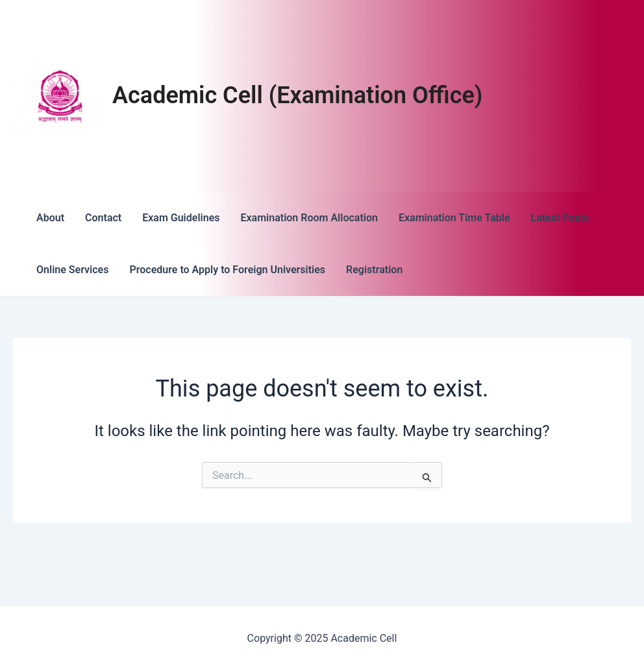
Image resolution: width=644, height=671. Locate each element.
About (50, 218)
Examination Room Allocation (309, 218)
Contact (103, 218)
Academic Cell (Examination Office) (297, 95)
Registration (374, 270)
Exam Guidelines (181, 218)
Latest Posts (560, 218)
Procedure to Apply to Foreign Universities (227, 270)
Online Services (72, 270)
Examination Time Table (454, 218)
